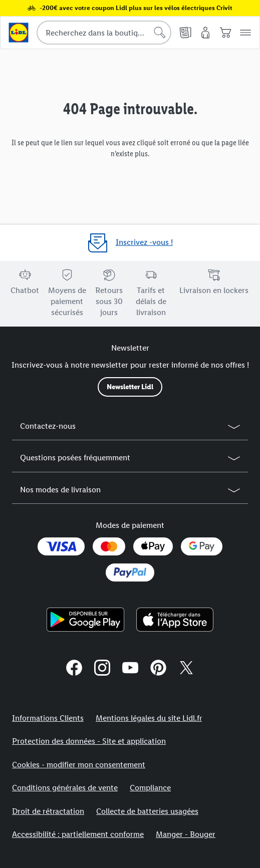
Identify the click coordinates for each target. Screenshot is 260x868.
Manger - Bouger (186, 834)
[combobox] (104, 33)
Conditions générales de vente (65, 788)
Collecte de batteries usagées (147, 811)
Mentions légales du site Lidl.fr (149, 718)
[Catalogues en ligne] (185, 33)
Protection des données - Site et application (89, 741)
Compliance (150, 788)
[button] (245, 33)
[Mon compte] (205, 33)
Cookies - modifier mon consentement (79, 765)
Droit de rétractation (48, 811)
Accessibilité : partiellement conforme (78, 834)
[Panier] (225, 33)
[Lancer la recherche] (160, 33)
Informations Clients (48, 718)
